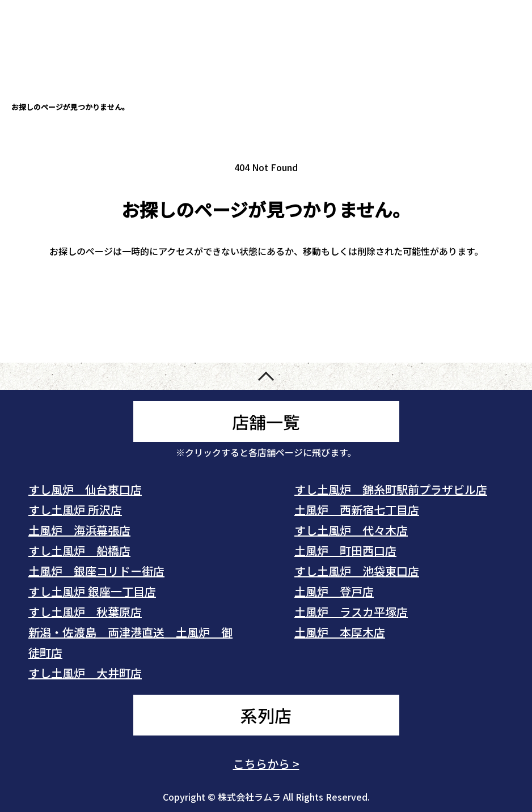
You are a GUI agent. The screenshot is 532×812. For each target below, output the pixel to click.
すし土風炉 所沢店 (75, 510)
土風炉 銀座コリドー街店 (96, 571)
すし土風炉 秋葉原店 (85, 612)
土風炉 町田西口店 (345, 550)
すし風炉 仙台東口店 (85, 489)
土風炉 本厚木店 (340, 632)
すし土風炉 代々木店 (351, 530)
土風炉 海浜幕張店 (79, 530)
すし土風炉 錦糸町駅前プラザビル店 (391, 489)
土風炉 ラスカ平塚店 (351, 612)
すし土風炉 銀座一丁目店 (92, 591)
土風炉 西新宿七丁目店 (357, 510)
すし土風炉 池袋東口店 (357, 571)
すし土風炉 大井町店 (85, 673)
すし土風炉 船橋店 (79, 550)
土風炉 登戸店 (334, 591)
